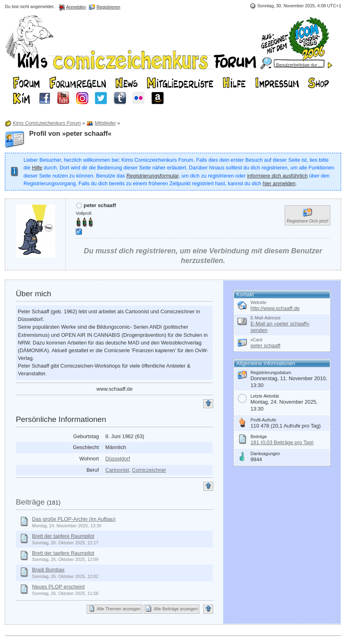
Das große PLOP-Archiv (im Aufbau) (74, 519)
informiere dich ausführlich (277, 176)
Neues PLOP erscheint (58, 587)
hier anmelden (279, 183)
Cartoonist (117, 470)
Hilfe (37, 168)
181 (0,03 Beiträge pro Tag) (282, 442)
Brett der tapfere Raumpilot (63, 536)
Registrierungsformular (153, 176)
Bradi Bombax (48, 570)
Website (258, 302)
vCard (256, 340)
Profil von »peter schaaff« (70, 134)
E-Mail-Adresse (265, 318)
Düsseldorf (118, 459)
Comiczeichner (149, 470)
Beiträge (30, 502)
